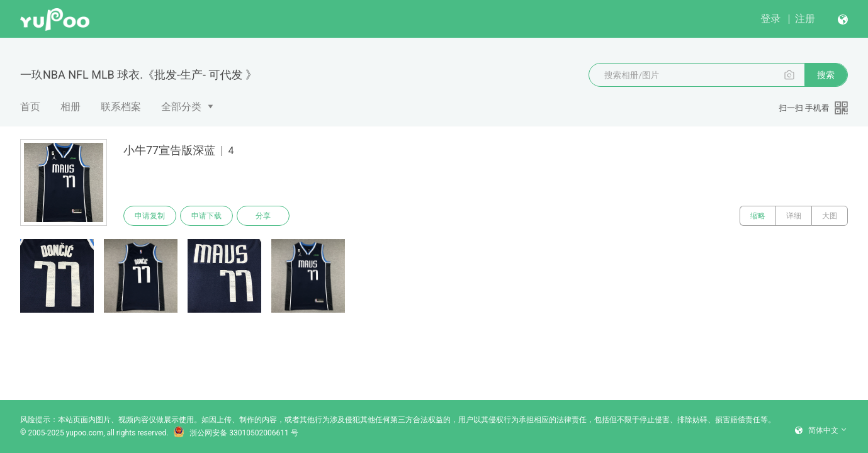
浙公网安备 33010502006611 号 (235, 433)
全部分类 (181, 107)
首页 (30, 107)
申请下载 (206, 216)
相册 (70, 107)
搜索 (826, 75)
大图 (830, 216)
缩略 (758, 216)
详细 (794, 216)
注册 (805, 19)
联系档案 (121, 107)
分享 (263, 216)
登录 (770, 19)
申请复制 (150, 216)
